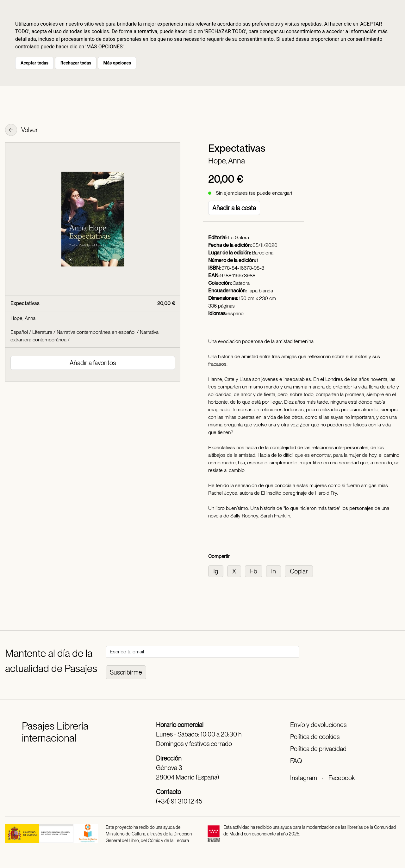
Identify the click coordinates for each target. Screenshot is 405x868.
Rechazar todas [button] (76, 63)
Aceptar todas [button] (34, 63)
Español (19, 332)
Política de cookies (315, 737)
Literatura (42, 332)
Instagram (304, 778)
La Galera (239, 238)
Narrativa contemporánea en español (96, 332)
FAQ (296, 761)
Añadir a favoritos (93, 363)
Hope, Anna (227, 161)
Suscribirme (126, 672)
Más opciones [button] (117, 63)
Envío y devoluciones (318, 725)
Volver (22, 131)
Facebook (342, 778)
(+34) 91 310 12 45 (179, 801)
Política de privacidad (318, 749)
